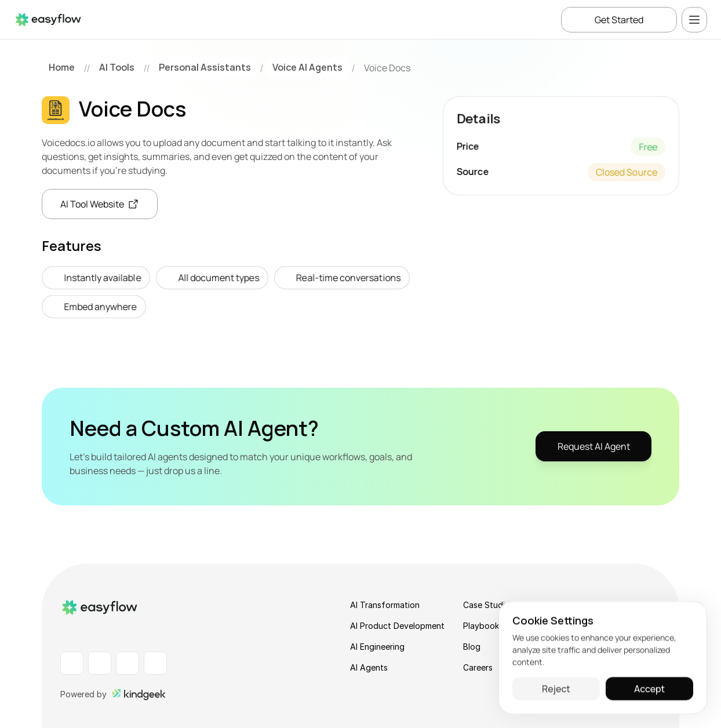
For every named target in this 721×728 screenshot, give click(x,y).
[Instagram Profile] (128, 663)
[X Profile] (155, 663)
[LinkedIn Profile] (72, 663)
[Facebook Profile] (100, 663)
